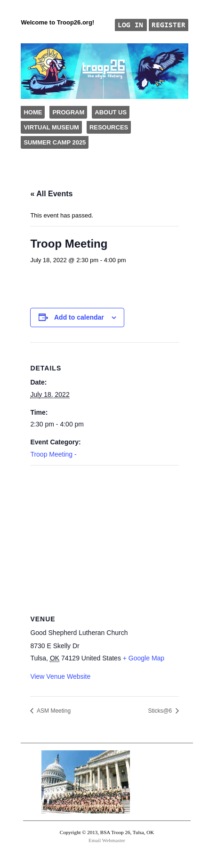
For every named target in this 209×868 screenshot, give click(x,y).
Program (68, 112)
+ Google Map (144, 658)
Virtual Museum (51, 127)
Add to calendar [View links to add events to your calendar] (79, 317)
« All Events (51, 194)
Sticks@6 (161, 711)
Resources (109, 127)
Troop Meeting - (53, 454)
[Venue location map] (104, 534)
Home (33, 112)
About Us (111, 112)
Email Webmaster (107, 840)
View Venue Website (60, 676)
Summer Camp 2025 (55, 142)
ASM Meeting (53, 711)
